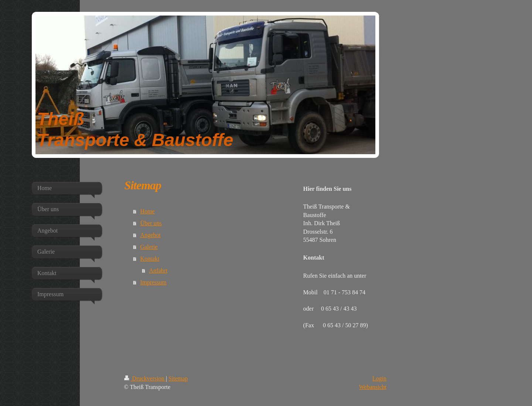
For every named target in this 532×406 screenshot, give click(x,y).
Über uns (151, 223)
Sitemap (178, 378)
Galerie (149, 247)
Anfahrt (158, 270)
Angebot (151, 235)
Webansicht (373, 387)
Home (148, 211)
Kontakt (150, 259)
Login (379, 378)
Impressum (154, 282)
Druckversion (145, 378)
